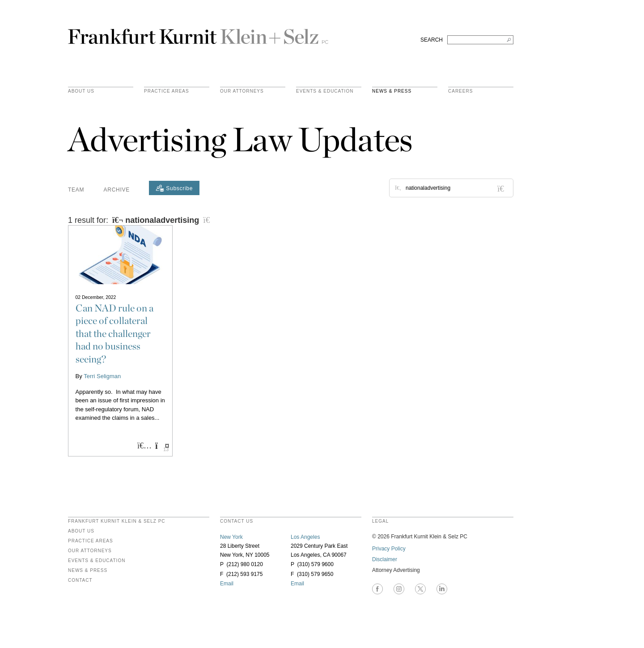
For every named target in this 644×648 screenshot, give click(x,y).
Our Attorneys (242, 91)
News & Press (392, 91)
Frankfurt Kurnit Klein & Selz (198, 33)
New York (231, 537)
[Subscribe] (174, 188)
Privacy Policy (389, 549)
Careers (460, 91)
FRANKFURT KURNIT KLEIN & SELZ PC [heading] (117, 521)
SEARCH (432, 40)
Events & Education (325, 91)
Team (76, 190)
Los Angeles (305, 537)
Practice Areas (91, 541)
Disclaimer (385, 559)
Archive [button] (117, 190)
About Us (81, 91)
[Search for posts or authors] (456, 188)
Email (227, 584)
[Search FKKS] (480, 40)
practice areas (167, 91)
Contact (80, 580)
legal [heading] (380, 521)
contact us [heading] (237, 521)
